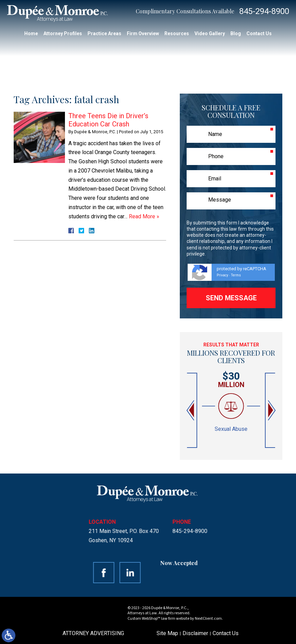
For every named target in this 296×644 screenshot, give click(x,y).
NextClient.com (208, 619)
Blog (236, 33)
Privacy (223, 275)
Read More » (144, 216)
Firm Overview (143, 33)
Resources (177, 33)
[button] (191, 410)
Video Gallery (210, 33)
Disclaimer (195, 633)
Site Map (167, 633)
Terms (236, 275)
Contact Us (259, 33)
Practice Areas (104, 33)
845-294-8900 (264, 11)
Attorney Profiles (63, 33)
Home (31, 33)
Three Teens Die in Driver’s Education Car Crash (108, 120)
